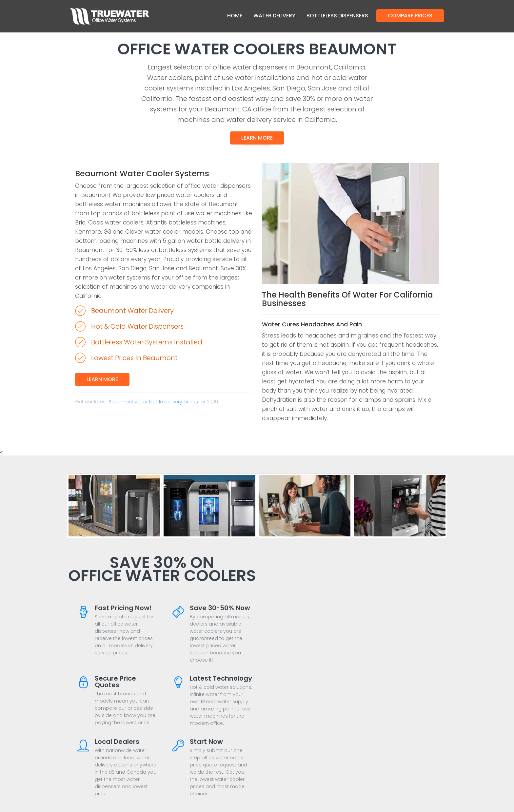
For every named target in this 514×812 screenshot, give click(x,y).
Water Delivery (274, 16)
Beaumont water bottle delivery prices (153, 402)
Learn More (257, 138)
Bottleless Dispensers (337, 16)
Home (235, 16)
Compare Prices (410, 16)
